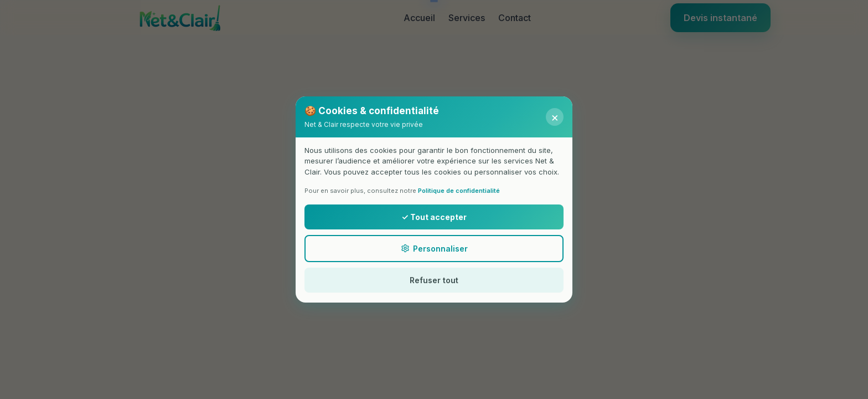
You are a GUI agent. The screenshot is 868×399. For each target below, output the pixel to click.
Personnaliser (434, 249)
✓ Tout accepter (434, 217)
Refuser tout (434, 280)
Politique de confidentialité (459, 191)
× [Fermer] (555, 117)
